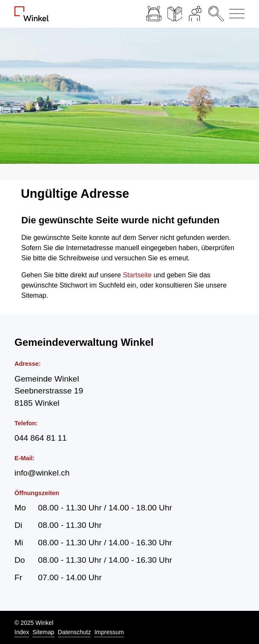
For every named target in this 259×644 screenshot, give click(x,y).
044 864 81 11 (41, 438)
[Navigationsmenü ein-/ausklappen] (236, 14)
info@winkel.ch (42, 473)
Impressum (109, 632)
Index (22, 632)
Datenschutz (75, 632)
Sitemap (43, 632)
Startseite (137, 275)
